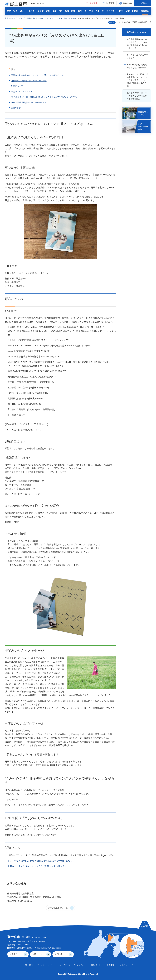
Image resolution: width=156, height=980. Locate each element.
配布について (17, 86)
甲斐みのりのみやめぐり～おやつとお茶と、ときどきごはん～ (38, 75)
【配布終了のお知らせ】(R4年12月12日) (29, 81)
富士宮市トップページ (13, 18)
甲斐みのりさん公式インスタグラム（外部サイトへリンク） (37, 866)
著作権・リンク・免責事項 (103, 965)
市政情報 (27, 18)
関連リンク (16, 108)
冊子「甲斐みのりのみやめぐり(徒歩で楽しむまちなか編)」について (41, 861)
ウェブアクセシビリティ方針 (72, 965)
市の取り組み (38, 18)
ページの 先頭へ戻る (145, 926)
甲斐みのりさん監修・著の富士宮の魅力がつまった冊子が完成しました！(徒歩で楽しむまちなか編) (137, 80)
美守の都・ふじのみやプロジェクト (137, 56)
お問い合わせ (61, 954)
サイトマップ (127, 965)
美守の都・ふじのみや (67, 18)
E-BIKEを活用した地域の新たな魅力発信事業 (137, 66)
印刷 (113, 22)
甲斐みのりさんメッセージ (23, 92)
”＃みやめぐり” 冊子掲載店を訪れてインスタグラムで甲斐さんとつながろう (45, 97)
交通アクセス (38, 954)
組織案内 (14, 954)
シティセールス (51, 18)
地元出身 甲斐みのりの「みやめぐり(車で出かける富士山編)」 (137, 96)
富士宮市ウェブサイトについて (39, 965)
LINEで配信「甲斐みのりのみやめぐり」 (29, 102)
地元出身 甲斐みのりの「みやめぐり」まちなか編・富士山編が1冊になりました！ (137, 44)
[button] (92, 3)
